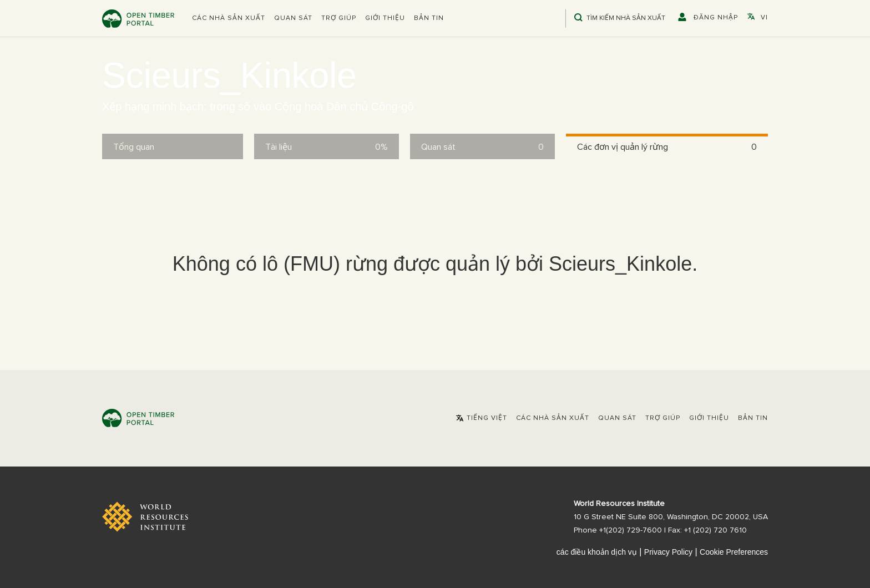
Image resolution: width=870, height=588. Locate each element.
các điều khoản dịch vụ (597, 552)
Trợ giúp (339, 18)
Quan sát (293, 18)
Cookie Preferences (734, 552)
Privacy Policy (668, 552)
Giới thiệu (385, 18)
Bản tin (429, 18)
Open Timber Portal (138, 19)
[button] (229, 18)
